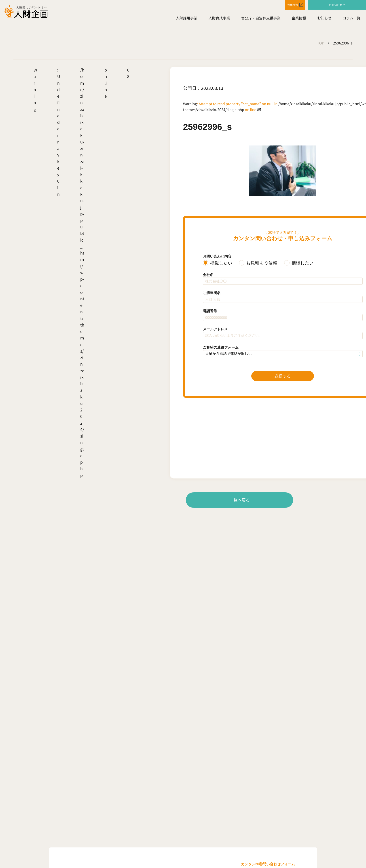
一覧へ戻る (240, 500)
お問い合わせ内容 (217, 256)
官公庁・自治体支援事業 (261, 19)
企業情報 (299, 19)
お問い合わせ (337, 5)
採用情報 (287, 5)
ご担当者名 (212, 293)
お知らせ (324, 19)
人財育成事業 (219, 19)
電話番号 (210, 311)
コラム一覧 (351, 19)
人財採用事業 (187, 19)
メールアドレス (215, 329)
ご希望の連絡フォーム (221, 347)
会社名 (208, 275)
